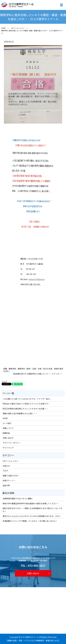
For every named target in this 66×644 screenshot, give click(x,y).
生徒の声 (6, 485)
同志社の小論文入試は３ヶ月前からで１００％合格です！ (26, 404)
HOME (3, 28)
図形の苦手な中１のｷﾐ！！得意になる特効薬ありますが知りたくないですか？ (33, 510)
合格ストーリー (9, 480)
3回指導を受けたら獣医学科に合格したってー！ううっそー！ (38, 374)
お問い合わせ (8, 438)
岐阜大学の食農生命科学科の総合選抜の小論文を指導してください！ (31, 503)
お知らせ (6, 466)
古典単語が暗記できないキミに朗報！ (18, 498)
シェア (4, 381)
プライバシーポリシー (12, 443)
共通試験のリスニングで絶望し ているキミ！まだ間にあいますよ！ (30, 521)
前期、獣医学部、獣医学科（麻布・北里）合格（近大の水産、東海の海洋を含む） (33, 370)
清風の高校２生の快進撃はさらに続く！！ (20, 413)
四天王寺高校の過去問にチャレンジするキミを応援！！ (25, 409)
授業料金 (6, 433)
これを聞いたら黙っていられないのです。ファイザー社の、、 (27, 399)
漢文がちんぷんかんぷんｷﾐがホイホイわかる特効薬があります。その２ (32, 516)
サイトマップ (8, 448)
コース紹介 (7, 423)
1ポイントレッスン (18, 28)
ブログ (5, 471)
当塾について (8, 428)
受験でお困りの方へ (11, 476)
